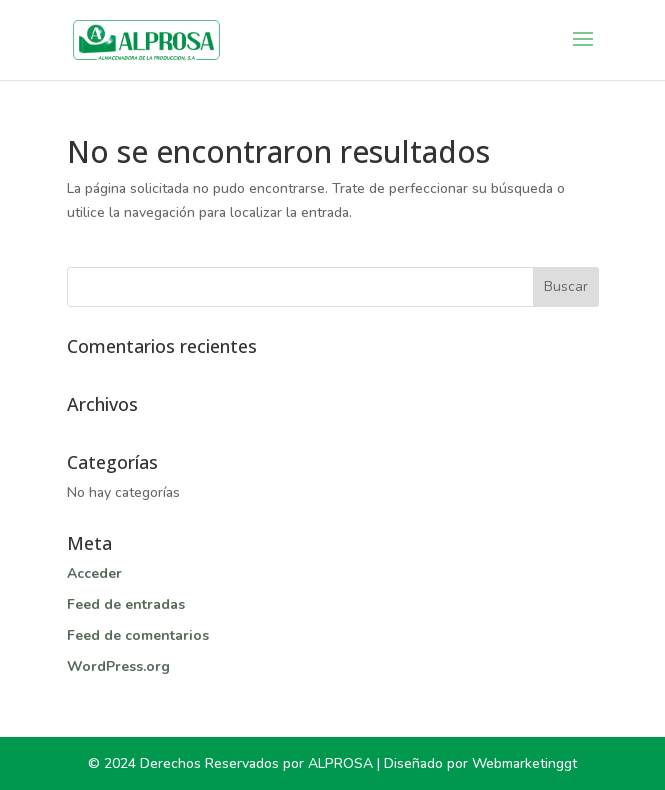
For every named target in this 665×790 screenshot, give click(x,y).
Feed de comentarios (138, 635)
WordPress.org (118, 666)
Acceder (94, 573)
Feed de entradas (126, 604)
